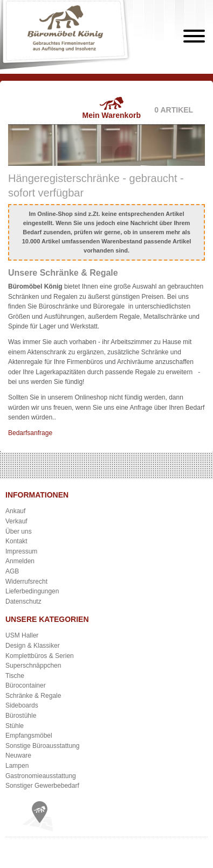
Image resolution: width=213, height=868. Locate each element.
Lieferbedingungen (32, 591)
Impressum (21, 551)
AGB (12, 571)
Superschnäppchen (33, 666)
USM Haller (22, 635)
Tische (15, 676)
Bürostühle (21, 716)
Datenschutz (23, 601)
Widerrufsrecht (26, 582)
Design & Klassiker (33, 646)
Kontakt (16, 541)
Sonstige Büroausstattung (42, 746)
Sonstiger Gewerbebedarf (42, 786)
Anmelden (20, 561)
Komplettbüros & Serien (40, 656)
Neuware (18, 755)
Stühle (15, 726)
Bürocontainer (26, 685)
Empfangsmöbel (29, 736)
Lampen (17, 766)
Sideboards (22, 705)
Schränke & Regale (33, 696)
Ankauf (15, 511)
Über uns (19, 531)
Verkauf (16, 521)
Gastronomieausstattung (41, 776)
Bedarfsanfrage (30, 433)
